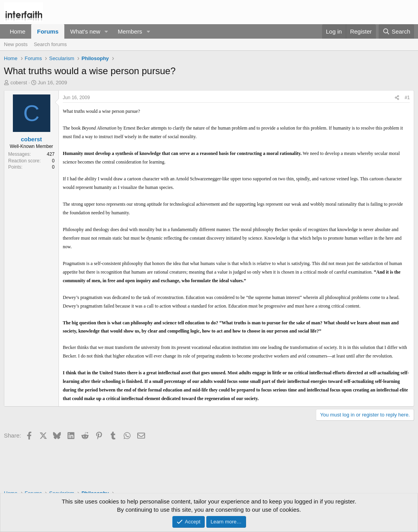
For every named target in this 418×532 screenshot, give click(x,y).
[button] (106, 31)
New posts (16, 44)
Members (130, 31)
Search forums (50, 44)
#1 (407, 98)
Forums (48, 31)
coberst (19, 83)
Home (18, 31)
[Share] (397, 98)
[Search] (396, 31)
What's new (85, 31)
